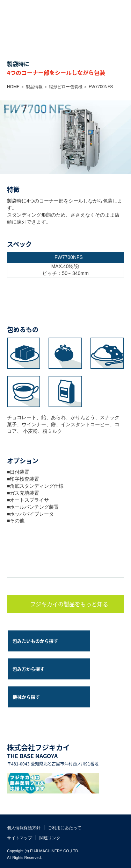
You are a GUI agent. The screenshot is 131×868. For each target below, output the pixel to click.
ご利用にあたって (65, 828)
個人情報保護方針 (24, 828)
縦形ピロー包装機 (66, 87)
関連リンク (50, 838)
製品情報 (34, 87)
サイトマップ (20, 838)
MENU (124, 7)
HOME (13, 87)
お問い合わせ (110, 7)
